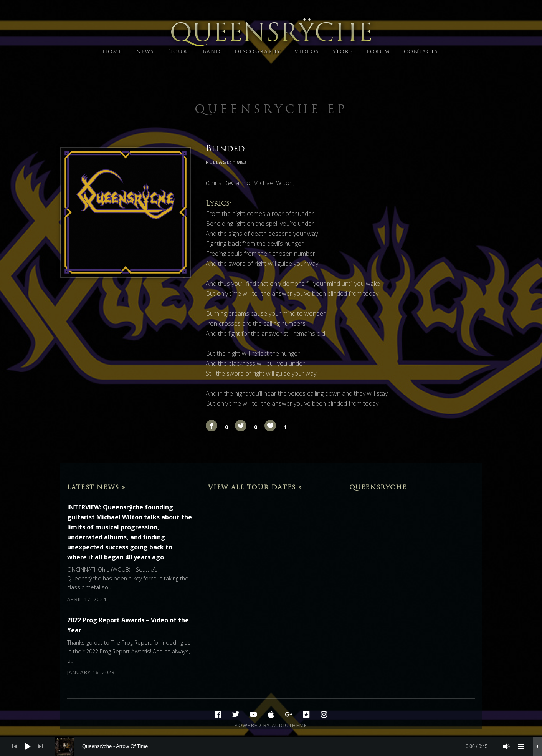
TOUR (178, 52)
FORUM (378, 52)
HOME (112, 52)
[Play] (28, 746)
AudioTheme (290, 725)
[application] (271, 746)
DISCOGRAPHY (258, 52)
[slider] (275, 746)
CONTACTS (421, 52)
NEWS (145, 52)
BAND (212, 52)
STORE (343, 52)
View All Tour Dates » (255, 487)
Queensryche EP (271, 109)
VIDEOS (307, 52)
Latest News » (97, 487)
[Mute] (507, 746)
